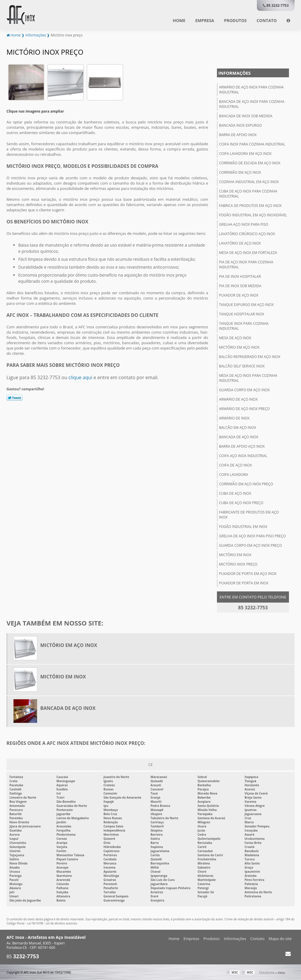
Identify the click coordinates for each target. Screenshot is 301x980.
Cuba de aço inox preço (241, 502)
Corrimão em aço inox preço (246, 484)
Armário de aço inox (238, 399)
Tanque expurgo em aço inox (246, 304)
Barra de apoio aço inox (242, 446)
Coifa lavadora (234, 474)
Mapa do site (280, 939)
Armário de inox (234, 418)
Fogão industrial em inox (243, 526)
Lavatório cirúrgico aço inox (247, 234)
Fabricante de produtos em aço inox (249, 514)
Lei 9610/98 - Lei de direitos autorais (52, 923)
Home (179, 20)
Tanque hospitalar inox (242, 314)
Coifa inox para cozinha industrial (252, 144)
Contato (267, 20)
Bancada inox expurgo (240, 125)
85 (23, 956)
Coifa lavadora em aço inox (245, 153)
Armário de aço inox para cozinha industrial (251, 89)
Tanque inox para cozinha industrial (244, 326)
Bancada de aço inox (239, 437)
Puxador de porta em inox (244, 583)
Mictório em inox (235, 555)
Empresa (205, 20)
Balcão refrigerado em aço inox (250, 356)
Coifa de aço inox (235, 465)
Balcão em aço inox (238, 427)
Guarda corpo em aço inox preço (250, 545)
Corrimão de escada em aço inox (250, 163)
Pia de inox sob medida (240, 286)
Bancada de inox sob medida (246, 116)
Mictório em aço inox (239, 347)
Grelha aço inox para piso (244, 224)
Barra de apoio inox (238, 134)
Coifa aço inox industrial (243, 455)
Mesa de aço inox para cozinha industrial (248, 378)
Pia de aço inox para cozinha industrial (246, 264)
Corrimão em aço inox (240, 172)
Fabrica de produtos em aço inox (250, 205)
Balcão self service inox (242, 366)
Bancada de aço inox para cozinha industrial (252, 104)
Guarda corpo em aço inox (244, 390)
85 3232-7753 (276, 5)
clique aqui (80, 377)
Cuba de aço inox (235, 493)
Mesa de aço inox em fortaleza (248, 252)
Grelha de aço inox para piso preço (252, 536)
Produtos (235, 20)
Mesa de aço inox (235, 338)
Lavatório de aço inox (240, 243)
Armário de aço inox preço (244, 408)
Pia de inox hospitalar (240, 276)
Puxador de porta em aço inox (248, 573)
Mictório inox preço (238, 564)
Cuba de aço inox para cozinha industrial (248, 193)
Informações (235, 73)
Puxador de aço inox (239, 295)
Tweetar (15, 397)
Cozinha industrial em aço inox (249, 182)
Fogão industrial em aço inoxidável (253, 215)
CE (150, 764)
